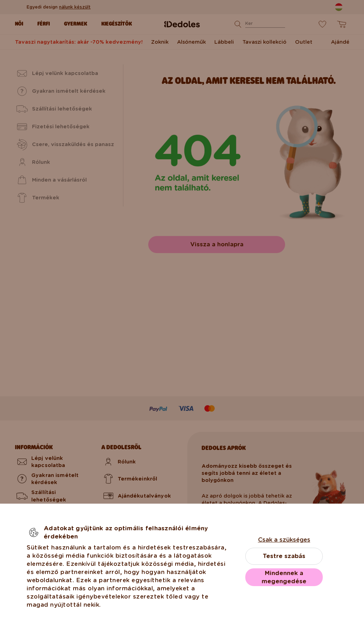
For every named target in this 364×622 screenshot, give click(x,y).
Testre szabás (284, 556)
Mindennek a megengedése (284, 577)
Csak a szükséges (284, 540)
